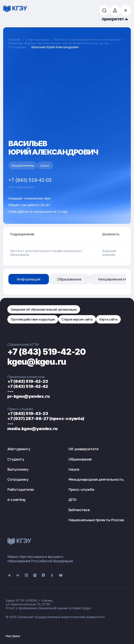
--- (10, 391)
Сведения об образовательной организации (44, 309)
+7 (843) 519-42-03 (30, 180)
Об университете (84, 449)
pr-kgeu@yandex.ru (29, 396)
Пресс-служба (81, 489)
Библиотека (79, 510)
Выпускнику (18, 469)
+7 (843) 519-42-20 (46, 352)
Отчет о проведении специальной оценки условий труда (48, 608)
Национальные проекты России (96, 520)
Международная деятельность (96, 479)
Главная (14, 39)
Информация (29, 279)
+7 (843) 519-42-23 (28, 381)
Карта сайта (108, 319)
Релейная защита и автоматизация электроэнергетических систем (59, 43)
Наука (74, 469)
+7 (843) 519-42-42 (28, 386)
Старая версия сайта (77, 319)
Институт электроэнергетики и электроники (87, 39)
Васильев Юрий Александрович (55, 47)
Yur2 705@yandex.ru (21, 187)
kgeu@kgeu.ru (37, 362)
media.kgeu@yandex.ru (32, 429)
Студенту (16, 459)
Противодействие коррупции (33, 319)
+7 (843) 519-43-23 (28, 413)
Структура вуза (37, 39)
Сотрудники (17, 47)
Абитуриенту (19, 449)
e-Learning (16, 499)
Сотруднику (18, 479)
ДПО (72, 499)
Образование (69, 279)
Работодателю (21, 489)
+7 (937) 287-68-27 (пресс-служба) (46, 419)
